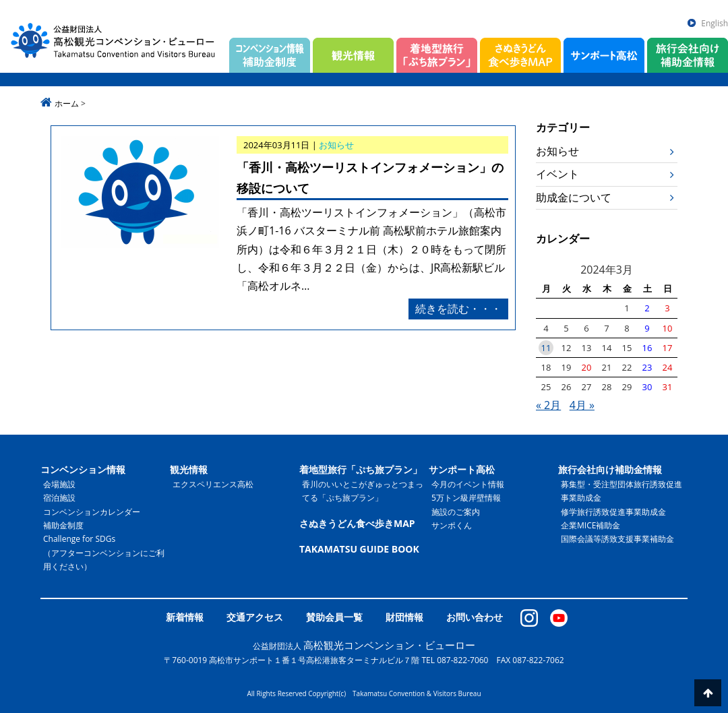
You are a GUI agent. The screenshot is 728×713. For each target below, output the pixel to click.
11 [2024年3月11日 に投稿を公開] (546, 348)
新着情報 (185, 617)
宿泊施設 (59, 498)
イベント (557, 174)
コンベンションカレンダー (92, 512)
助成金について (574, 197)
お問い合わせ (475, 617)
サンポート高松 (462, 469)
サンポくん (452, 525)
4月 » (582, 405)
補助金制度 (63, 525)
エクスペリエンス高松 (213, 484)
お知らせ (557, 151)
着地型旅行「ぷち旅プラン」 (361, 469)
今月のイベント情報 (468, 484)
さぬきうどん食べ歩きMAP (357, 523)
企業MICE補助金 (590, 525)
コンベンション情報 (83, 469)
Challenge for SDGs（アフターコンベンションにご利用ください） (104, 553)
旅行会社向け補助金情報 (610, 469)
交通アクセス (255, 617)
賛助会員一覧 (334, 617)
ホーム (67, 103)
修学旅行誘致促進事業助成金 (613, 512)
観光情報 (189, 469)
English (715, 23)
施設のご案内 (456, 512)
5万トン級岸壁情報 (466, 498)
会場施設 (59, 484)
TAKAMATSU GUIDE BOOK (359, 549)
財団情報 (404, 617)
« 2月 (548, 405)
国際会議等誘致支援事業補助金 (617, 539)
